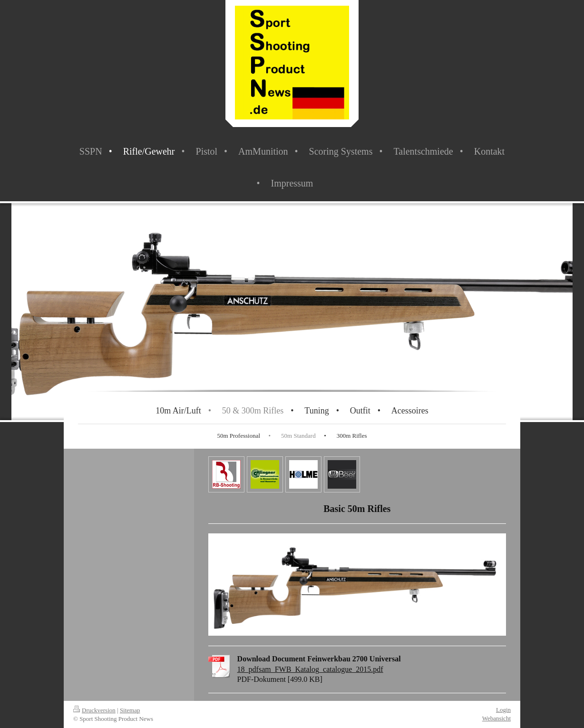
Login (503, 710)
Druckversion (94, 710)
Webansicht (496, 718)
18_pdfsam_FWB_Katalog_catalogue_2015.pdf (310, 669)
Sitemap (130, 710)
